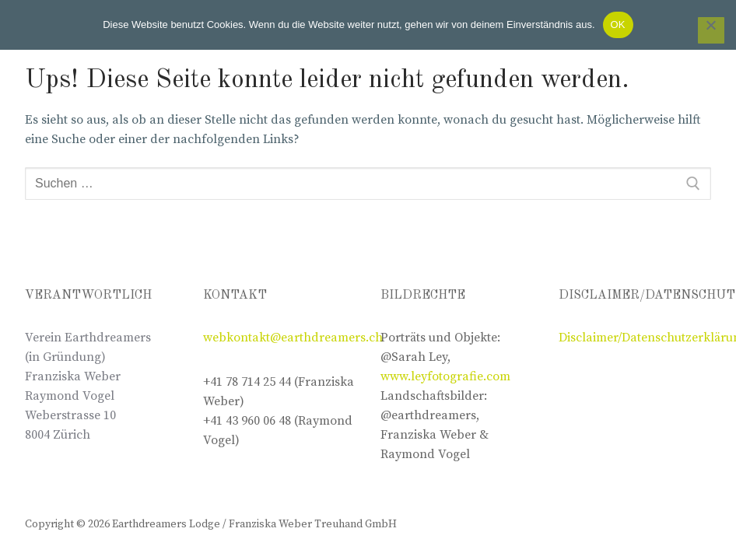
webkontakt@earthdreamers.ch (293, 338)
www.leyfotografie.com (445, 376)
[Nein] (711, 30)
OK (618, 24)
